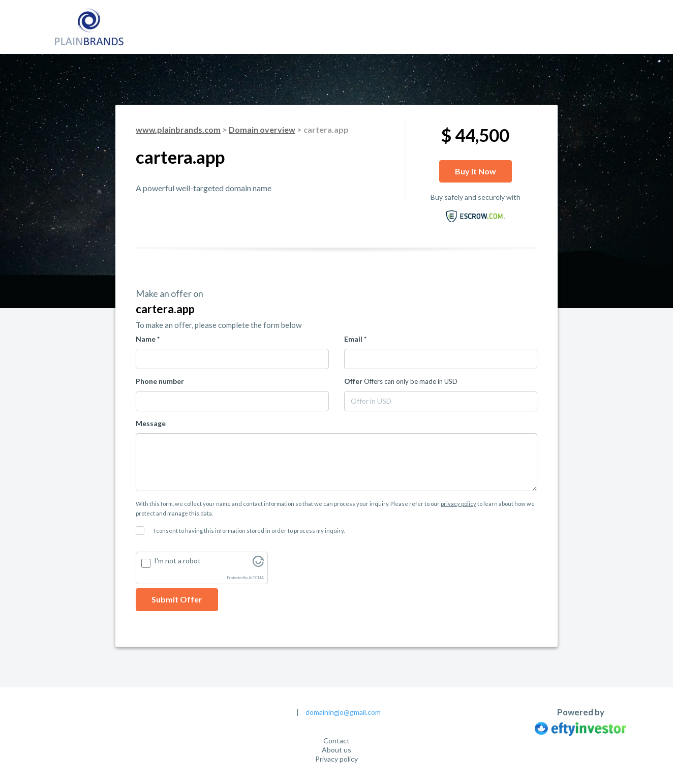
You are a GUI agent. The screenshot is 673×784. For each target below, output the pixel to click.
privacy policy (458, 504)
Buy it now (476, 171)
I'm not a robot (177, 561)
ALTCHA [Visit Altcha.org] (256, 578)
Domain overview (262, 129)
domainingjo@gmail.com (343, 712)
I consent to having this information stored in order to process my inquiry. (249, 531)
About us (336, 750)
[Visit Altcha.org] (258, 564)
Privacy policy (336, 759)
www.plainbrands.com (178, 129)
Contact (336, 741)
